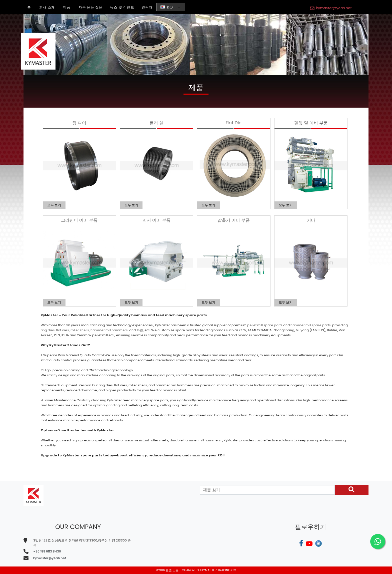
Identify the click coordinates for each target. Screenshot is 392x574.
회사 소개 (47, 7)
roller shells (80, 330)
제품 (67, 7)
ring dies (48, 330)
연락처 (147, 7)
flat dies (63, 330)
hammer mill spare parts (311, 325)
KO (167, 7)
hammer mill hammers (109, 330)
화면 (140, 330)
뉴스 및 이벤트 (122, 7)
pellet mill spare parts (265, 325)
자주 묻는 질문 (90, 7)
